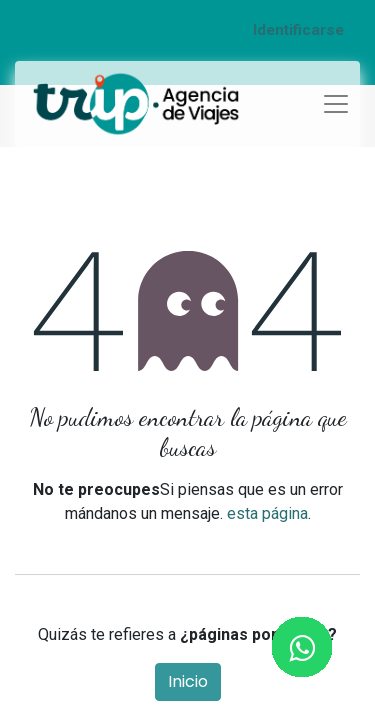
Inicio (188, 681)
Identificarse (298, 30)
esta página (267, 513)
